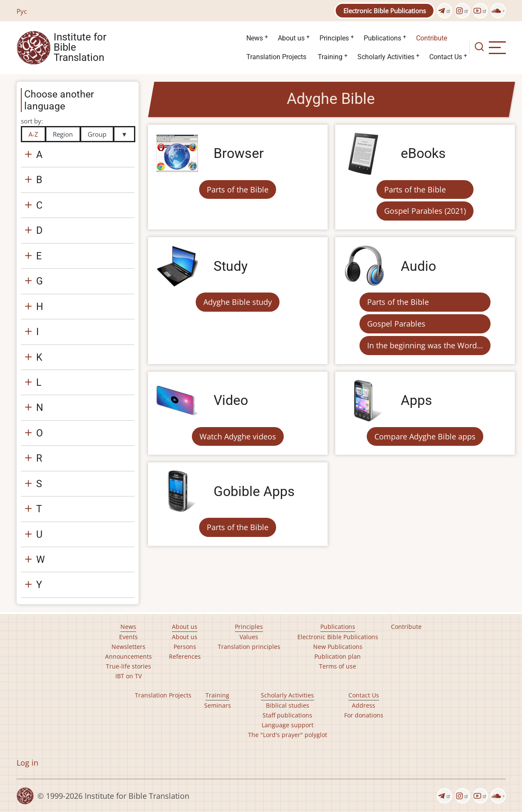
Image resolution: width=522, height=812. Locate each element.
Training (330, 57)
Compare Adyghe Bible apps (425, 436)
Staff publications (287, 715)
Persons (185, 647)
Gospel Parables (396, 324)
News (255, 38)
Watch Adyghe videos (238, 436)
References (185, 656)
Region (63, 134)
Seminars (218, 705)
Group (97, 134)
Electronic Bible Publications (385, 11)
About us (291, 38)
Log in (27, 763)
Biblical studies (288, 705)
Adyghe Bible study (238, 302)
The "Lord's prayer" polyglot (288, 735)
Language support (288, 725)
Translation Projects (276, 57)
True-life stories (128, 666)
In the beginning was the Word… (425, 345)
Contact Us (446, 57)
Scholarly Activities (386, 57)
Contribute (432, 38)
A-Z (33, 134)
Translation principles (249, 647)
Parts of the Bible (238, 189)
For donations (364, 715)
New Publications (338, 647)
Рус (22, 11)
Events (128, 637)
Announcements (128, 656)
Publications (382, 38)
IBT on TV (128, 676)
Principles (334, 38)
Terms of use (338, 666)
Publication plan (338, 656)
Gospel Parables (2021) (425, 211)
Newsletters (128, 647)
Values (249, 637)
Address (364, 705)
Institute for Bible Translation (80, 48)
